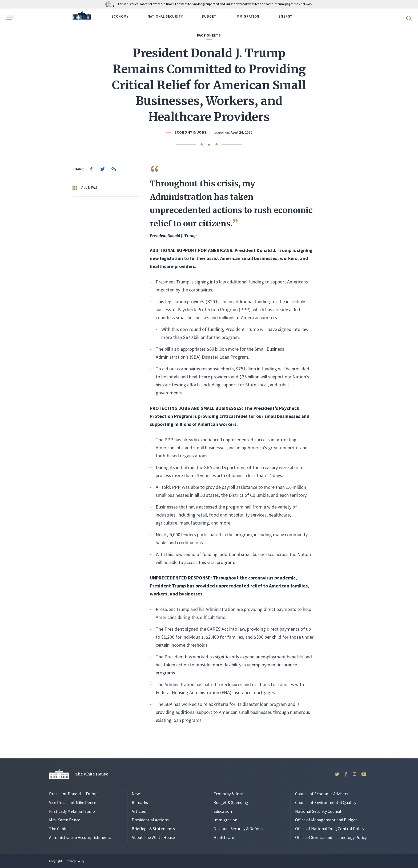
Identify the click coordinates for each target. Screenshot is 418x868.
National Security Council (318, 811)
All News (85, 188)
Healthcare (224, 837)
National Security (165, 16)
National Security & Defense (239, 829)
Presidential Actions (150, 820)
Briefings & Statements (153, 829)
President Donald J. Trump (73, 794)
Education (223, 811)
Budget (209, 16)
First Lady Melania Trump (72, 811)
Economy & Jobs (190, 132)
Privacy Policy (75, 861)
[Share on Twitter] (102, 169)
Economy (120, 16)
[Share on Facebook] (91, 169)
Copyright (56, 861)
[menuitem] (91, 169)
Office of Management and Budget (326, 820)
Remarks (140, 802)
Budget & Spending (231, 802)
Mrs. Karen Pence (65, 820)
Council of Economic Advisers (322, 794)
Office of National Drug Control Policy (330, 829)
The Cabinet (60, 829)
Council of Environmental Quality (326, 802)
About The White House (153, 837)
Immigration (247, 16)
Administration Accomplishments (80, 837)
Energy (285, 16)
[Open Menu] (10, 18)
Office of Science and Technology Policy (331, 837)
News (137, 794)
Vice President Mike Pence (73, 802)
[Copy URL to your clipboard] (114, 169)
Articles (139, 811)
